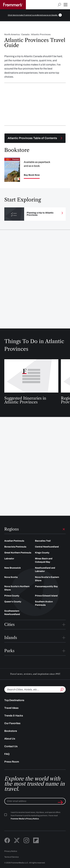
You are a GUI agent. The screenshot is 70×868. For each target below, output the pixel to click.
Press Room (12, 762)
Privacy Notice (11, 851)
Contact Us (11, 746)
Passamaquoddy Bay (46, 586)
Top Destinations (14, 700)
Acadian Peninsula (14, 541)
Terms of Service (12, 857)
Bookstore (11, 731)
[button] (66, 5)
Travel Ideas (11, 708)
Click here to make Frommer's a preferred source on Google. (33, 15)
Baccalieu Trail (43, 541)
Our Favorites (12, 723)
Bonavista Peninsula (15, 547)
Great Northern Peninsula (18, 553)
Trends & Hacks (14, 716)
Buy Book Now (32, 175)
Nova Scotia (11, 577)
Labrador (9, 559)
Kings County (42, 553)
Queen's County (13, 602)
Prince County (12, 596)
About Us (10, 739)
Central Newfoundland (47, 547)
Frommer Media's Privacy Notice (25, 819)
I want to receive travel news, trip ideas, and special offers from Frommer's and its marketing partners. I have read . (35, 816)
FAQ (7, 754)
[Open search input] (59, 5)
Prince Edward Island (46, 596)
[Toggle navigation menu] (35, 138)
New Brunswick (13, 568)
